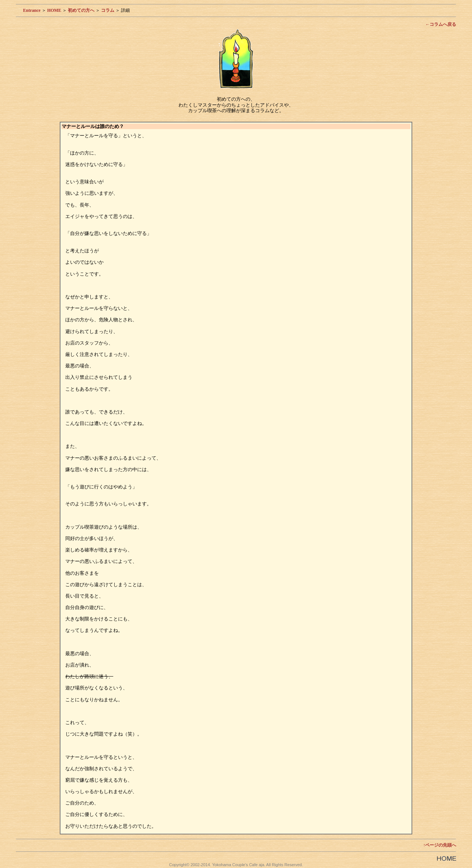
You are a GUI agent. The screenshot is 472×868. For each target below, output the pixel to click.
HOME (54, 10)
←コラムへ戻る (441, 24)
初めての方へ (81, 10)
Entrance (32, 10)
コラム (108, 10)
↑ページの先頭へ (440, 845)
